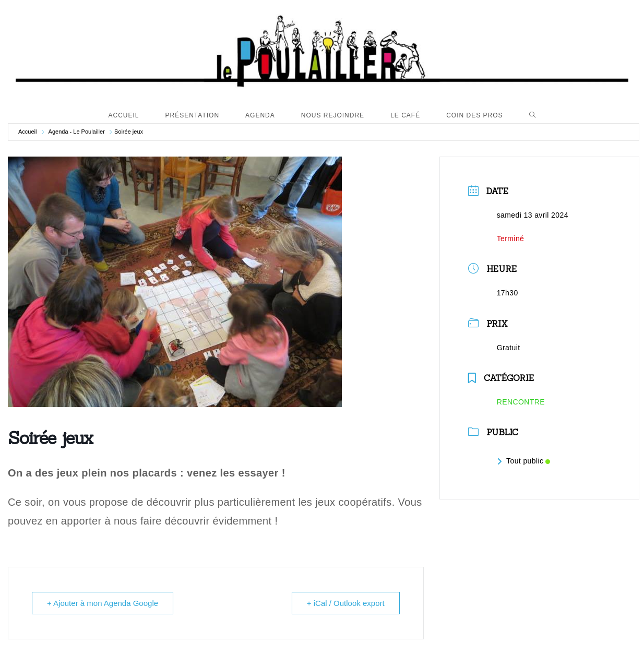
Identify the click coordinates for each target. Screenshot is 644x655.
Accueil (27, 132)
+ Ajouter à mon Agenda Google (103, 603)
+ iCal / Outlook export (346, 603)
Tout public (524, 461)
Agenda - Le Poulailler (77, 132)
